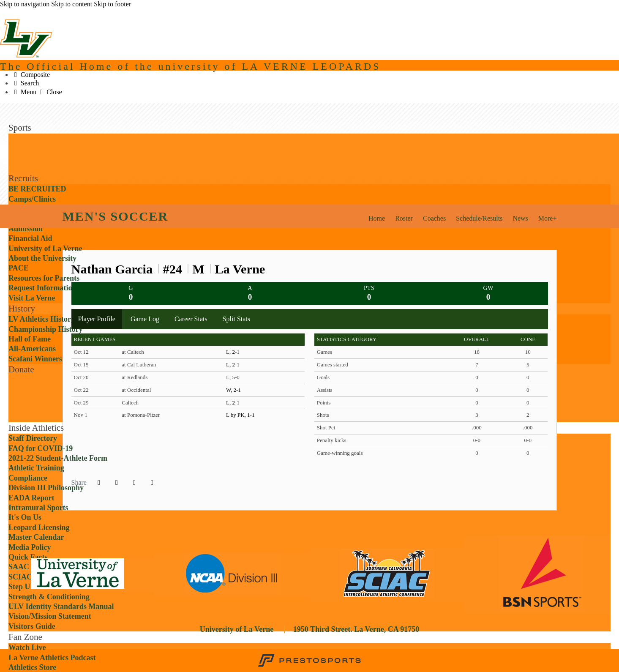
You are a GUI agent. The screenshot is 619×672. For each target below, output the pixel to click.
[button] (152, 483)
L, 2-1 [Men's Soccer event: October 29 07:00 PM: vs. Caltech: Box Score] (233, 403)
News (520, 218)
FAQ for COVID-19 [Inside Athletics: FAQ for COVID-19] (41, 448)
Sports (20, 128)
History (22, 309)
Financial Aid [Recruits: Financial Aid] (30, 238)
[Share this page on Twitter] (117, 483)
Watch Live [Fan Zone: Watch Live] (27, 647)
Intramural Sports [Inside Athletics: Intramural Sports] (38, 508)
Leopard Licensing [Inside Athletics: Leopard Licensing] (39, 527)
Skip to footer (112, 4)
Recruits (23, 178)
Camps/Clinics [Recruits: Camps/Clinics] (32, 199)
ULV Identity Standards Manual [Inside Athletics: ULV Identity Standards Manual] (61, 606)
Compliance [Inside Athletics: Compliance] (28, 478)
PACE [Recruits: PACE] (19, 268)
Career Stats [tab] (191, 319)
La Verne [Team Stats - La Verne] (240, 269)
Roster (404, 218)
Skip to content (72, 4)
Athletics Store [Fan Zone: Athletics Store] (32, 667)
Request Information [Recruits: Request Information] (42, 288)
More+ (548, 218)
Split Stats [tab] (236, 319)
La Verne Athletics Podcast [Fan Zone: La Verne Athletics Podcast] (52, 658)
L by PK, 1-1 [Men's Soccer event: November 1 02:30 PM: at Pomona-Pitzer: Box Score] (240, 415)
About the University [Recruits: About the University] (42, 258)
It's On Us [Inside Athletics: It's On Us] (25, 517)
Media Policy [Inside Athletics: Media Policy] (30, 547)
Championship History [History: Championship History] (46, 329)
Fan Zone (25, 637)
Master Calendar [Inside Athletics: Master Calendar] (36, 537)
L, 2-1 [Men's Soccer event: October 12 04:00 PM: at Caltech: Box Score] (233, 352)
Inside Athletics (36, 428)
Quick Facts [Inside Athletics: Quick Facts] (28, 557)
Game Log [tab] (145, 319)
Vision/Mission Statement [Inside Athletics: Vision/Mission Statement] (50, 616)
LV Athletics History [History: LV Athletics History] (42, 319)
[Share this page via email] (134, 483)
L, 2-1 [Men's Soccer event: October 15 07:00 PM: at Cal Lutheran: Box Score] (233, 365)
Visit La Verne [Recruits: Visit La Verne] (32, 298)
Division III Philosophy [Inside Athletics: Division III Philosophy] (46, 488)
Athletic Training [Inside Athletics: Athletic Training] (36, 468)
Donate (21, 369)
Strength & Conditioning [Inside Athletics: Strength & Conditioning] (49, 597)
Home (377, 218)
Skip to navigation (25, 4)
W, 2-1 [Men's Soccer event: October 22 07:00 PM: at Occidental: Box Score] (233, 390)
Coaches (434, 218)
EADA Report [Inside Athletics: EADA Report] (31, 498)
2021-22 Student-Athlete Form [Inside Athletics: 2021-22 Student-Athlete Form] (58, 458)
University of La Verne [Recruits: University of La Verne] (45, 249)
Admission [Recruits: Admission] (26, 229)
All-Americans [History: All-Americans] (32, 349)
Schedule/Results (479, 218)
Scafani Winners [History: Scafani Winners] (35, 359)
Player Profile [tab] (97, 319)
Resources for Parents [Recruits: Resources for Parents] (44, 278)
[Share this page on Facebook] (99, 483)
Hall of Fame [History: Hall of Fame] (30, 339)
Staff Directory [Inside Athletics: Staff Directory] (33, 438)
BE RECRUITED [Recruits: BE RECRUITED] (37, 189)
